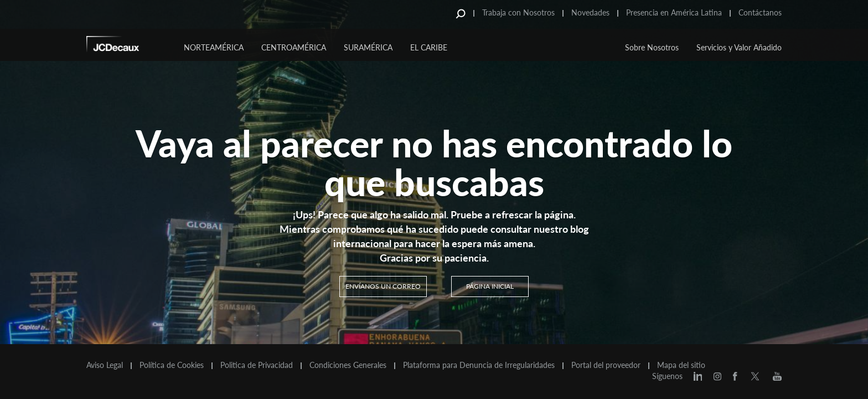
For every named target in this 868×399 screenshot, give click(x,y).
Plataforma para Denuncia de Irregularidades (479, 365)
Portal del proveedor (606, 365)
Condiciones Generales (348, 365)
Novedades (590, 12)
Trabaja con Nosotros (518, 12)
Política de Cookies (172, 365)
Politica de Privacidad (257, 365)
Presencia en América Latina (674, 12)
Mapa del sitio (681, 365)
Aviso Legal (105, 365)
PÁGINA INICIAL (490, 286)
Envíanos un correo (383, 286)
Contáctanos (760, 12)
